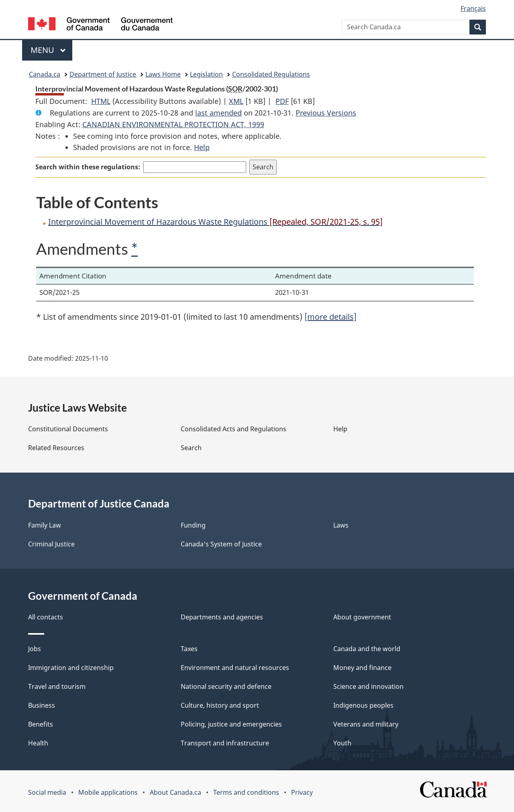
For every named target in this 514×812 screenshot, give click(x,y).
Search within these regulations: (88, 167)
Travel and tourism (57, 686)
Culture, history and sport (220, 705)
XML (236, 101)
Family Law (45, 525)
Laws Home (163, 74)
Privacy (302, 792)
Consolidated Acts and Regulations (234, 429)
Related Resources (56, 448)
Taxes (189, 649)
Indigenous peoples (363, 705)
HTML (101, 101)
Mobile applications (108, 792)
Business (42, 705)
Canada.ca (45, 74)
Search (191, 448)
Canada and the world (367, 649)
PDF (282, 101)
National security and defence (226, 686)
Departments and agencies (222, 617)
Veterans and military (366, 724)
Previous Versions (326, 113)
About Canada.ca (175, 792)
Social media (47, 792)
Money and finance (362, 668)
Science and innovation (368, 686)
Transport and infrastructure (225, 743)
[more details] (330, 317)
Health (38, 743)
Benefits (41, 724)
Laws (341, 525)
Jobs (35, 649)
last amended (218, 113)
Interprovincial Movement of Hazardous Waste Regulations (215, 222)
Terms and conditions (246, 792)
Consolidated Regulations (271, 74)
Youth (342, 743)
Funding (193, 525)
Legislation (206, 74)
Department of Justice (103, 74)
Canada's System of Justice (221, 544)
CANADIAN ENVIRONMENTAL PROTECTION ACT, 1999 (173, 124)
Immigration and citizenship (71, 668)
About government (362, 617)
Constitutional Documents (68, 429)
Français (473, 8)
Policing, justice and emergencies (231, 724)
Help (202, 147)
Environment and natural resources (235, 668)
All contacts (46, 617)
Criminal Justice (51, 544)
